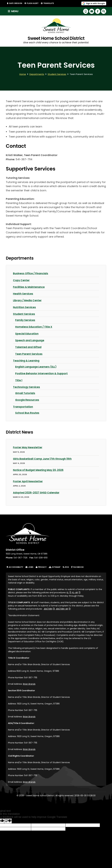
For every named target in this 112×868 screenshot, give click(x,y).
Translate (49, 3)
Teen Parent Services (29, 354)
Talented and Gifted (29, 347)
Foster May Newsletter (28, 447)
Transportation (23, 407)
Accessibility (15, 567)
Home (23, 74)
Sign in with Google (96, 3)
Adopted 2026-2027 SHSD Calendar (37, 492)
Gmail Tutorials (26, 393)
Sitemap (55, 567)
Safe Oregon (16, 3)
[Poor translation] (8, 821)
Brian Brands (29, 684)
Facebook (78, 567)
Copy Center (21, 280)
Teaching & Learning (27, 361)
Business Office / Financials (32, 274)
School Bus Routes (27, 413)
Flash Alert (33, 3)
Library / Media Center (28, 300)
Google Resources (27, 400)
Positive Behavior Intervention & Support (42, 373)
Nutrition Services (25, 307)
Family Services (26, 320)
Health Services (23, 294)
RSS (66, 567)
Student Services (57, 74)
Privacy (41, 567)
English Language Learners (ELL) (37, 367)
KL (69, 592)
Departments (37, 74)
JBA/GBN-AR (63, 609)
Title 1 (19, 380)
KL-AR (76, 592)
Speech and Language (30, 340)
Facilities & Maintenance (30, 287)
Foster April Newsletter (28, 481)
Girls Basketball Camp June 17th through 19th (43, 459)
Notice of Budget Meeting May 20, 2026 (39, 470)
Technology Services (27, 387)
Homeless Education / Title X (34, 327)
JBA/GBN (49, 609)
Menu (13, 11)
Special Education (27, 334)
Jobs (29, 567)
